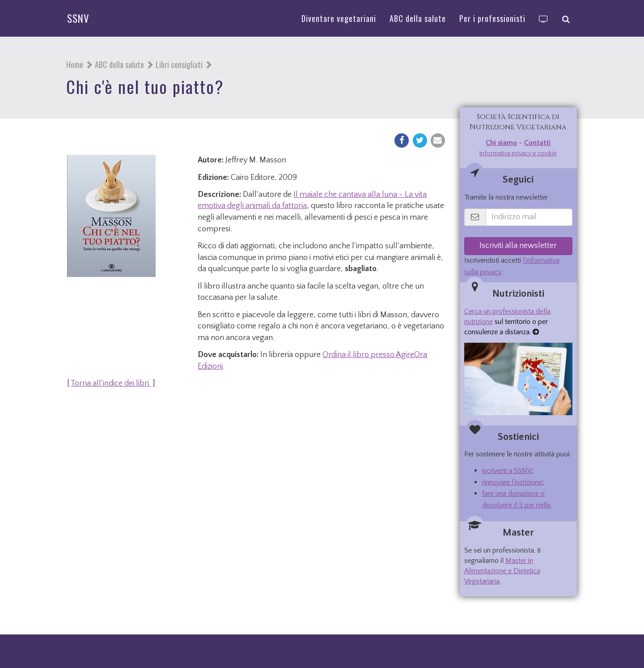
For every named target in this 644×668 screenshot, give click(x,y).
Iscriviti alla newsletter (518, 246)
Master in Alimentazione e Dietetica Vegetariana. (502, 571)
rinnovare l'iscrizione (512, 482)
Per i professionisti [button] (492, 18)
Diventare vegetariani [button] (339, 18)
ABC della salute (119, 64)
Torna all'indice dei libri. (111, 383)
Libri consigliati (179, 64)
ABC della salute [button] (418, 18)
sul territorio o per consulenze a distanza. (507, 322)
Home (75, 64)
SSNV (78, 18)
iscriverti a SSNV (507, 471)
